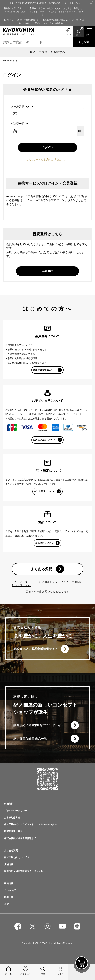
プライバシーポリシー (16, 811)
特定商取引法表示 (13, 831)
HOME (6, 61)
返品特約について (44, 543)
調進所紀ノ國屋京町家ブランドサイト (39, 725)
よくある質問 (42, 569)
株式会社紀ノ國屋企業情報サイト (36, 649)
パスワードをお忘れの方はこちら (48, 160)
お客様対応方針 (12, 818)
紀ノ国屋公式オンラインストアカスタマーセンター (30, 824)
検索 (86, 42)
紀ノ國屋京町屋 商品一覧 (30, 739)
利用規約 (9, 804)
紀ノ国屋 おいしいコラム (17, 857)
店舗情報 (9, 864)
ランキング (10, 890)
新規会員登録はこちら (45, 370)
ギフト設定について (44, 491)
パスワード (19, 124)
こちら (65, 591)
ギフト (8, 904)
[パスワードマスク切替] (80, 131)
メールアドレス (22, 106)
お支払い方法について (44, 440)
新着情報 (9, 883)
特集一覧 (9, 897)
